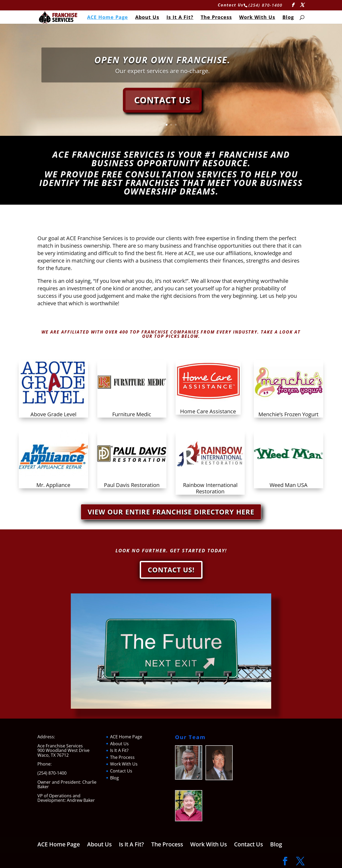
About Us (147, 18)
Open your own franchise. (162, 60)
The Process (216, 18)
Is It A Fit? (180, 18)
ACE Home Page (108, 18)
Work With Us (257, 18)
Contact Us (231, 5)
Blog (288, 18)
